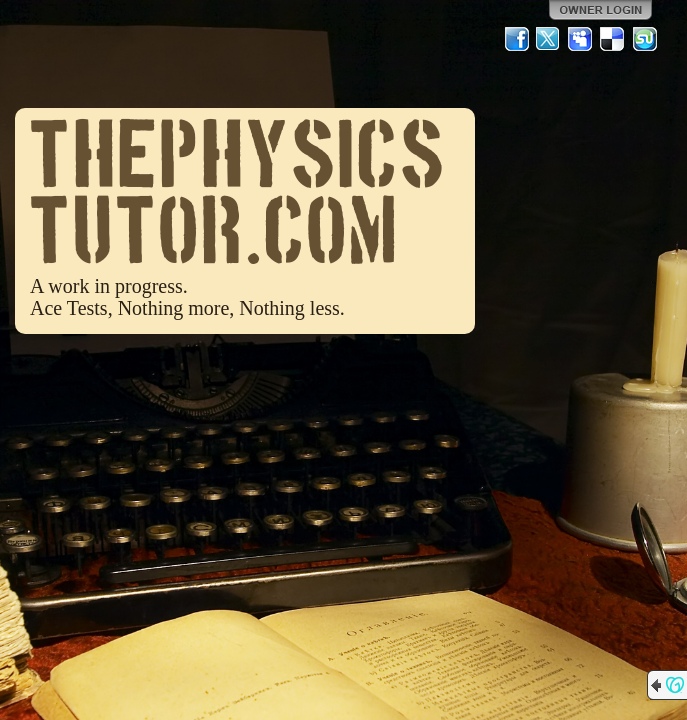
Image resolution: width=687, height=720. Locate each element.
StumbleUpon (645, 39)
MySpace (581, 39)
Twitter (549, 39)
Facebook (517, 39)
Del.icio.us (613, 39)
